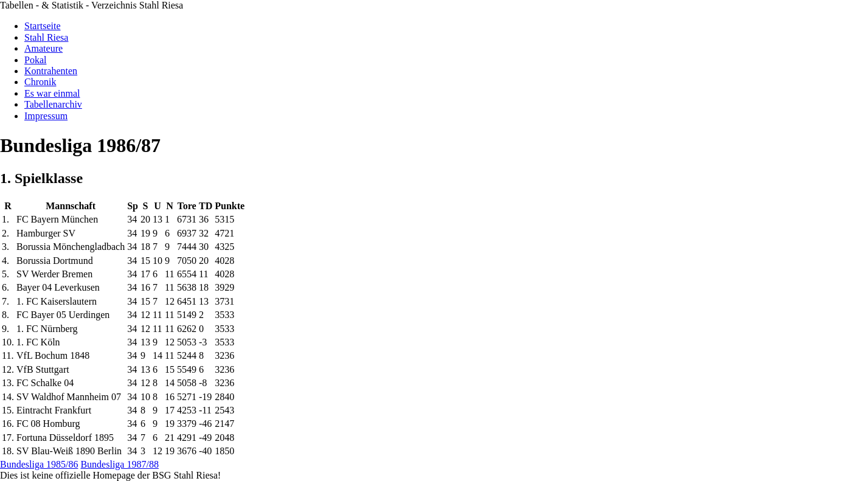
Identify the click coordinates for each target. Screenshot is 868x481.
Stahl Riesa (46, 37)
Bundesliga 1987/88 (119, 464)
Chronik (40, 82)
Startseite (43, 26)
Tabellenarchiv (53, 104)
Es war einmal (52, 93)
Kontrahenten (51, 71)
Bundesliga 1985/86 (39, 464)
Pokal (35, 60)
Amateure (43, 48)
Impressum (46, 116)
